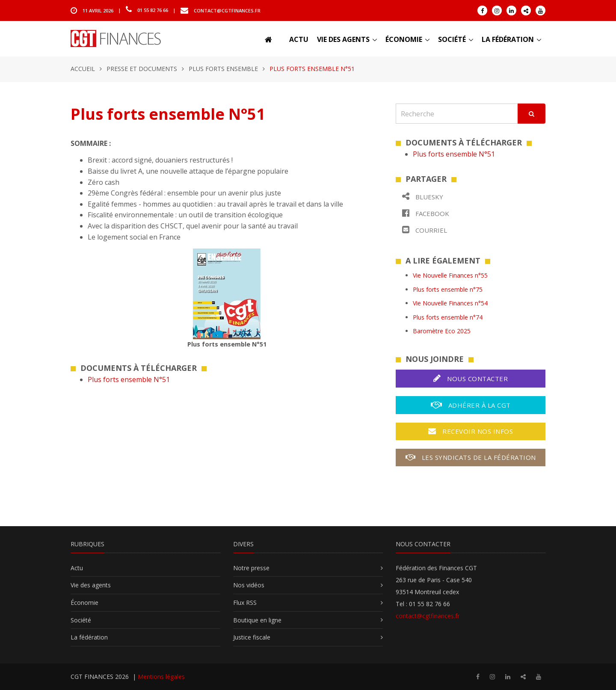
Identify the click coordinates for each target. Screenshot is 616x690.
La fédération (508, 39)
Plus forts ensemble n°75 (448, 289)
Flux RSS (245, 603)
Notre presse (251, 568)
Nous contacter (471, 378)
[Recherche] (457, 114)
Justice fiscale (252, 637)
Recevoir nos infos (471, 431)
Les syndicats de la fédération (471, 457)
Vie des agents (343, 39)
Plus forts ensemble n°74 (448, 317)
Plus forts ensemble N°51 (129, 379)
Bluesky (423, 197)
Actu (299, 39)
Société (452, 39)
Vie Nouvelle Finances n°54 (450, 303)
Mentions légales (161, 677)
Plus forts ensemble (223, 69)
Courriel (425, 230)
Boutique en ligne (257, 620)
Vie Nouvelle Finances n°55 (450, 275)
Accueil (83, 69)
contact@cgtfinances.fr (227, 10)
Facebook (426, 213)
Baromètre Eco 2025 (442, 331)
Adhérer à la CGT (471, 405)
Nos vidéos (249, 585)
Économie (404, 39)
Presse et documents (142, 69)
